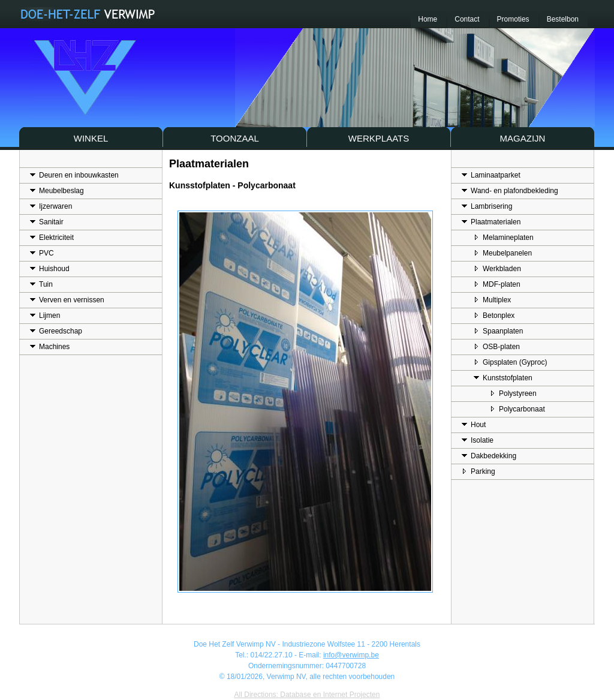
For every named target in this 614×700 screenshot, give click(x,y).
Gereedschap (56, 330)
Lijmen (45, 314)
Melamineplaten (504, 236)
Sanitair (47, 221)
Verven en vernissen (67, 299)
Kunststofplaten (503, 377)
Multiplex (492, 299)
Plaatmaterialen (491, 221)
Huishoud (50, 268)
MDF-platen (497, 283)
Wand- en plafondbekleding (510, 190)
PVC (42, 252)
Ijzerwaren (51, 205)
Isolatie (478, 439)
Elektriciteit (52, 236)
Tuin (41, 283)
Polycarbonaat (517, 408)
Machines (50, 346)
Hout (474, 423)
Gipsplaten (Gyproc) (510, 361)
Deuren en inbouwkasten (74, 174)
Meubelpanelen (503, 252)
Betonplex (494, 314)
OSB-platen (497, 346)
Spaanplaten (498, 330)
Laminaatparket (491, 174)
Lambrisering (487, 205)
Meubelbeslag (57, 190)
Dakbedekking (489, 455)
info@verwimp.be (351, 655)
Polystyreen (513, 392)
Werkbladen (497, 268)
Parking (478, 470)
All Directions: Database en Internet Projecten (307, 695)
